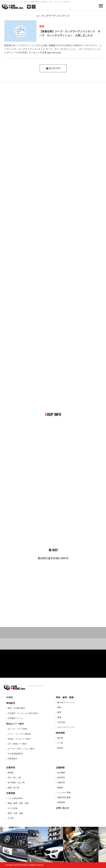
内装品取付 (13, 759)
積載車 (60, 788)
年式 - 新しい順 (14, 778)
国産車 (60, 748)
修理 (59, 712)
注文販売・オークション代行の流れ (23, 713)
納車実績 (60, 733)
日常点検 (61, 722)
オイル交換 (13, 808)
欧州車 (60, 738)
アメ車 (60, 743)
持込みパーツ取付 (15, 724)
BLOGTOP (53, 68)
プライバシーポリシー (35, 686)
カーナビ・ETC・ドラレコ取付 (21, 749)
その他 (11, 818)
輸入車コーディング (66, 702)
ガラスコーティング (66, 727)
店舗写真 (61, 783)
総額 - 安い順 (13, 788)
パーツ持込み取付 (15, 798)
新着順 (11, 773)
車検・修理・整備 (65, 697)
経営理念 (61, 778)
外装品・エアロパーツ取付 (19, 739)
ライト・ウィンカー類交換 (19, 734)
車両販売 (11, 703)
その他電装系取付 (15, 754)
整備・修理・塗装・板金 (18, 803)
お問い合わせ (62, 808)
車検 (59, 707)
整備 (59, 717)
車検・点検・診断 (15, 813)
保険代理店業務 (64, 797)
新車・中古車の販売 (16, 708)
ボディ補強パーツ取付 (17, 744)
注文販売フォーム (15, 718)
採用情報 (61, 802)
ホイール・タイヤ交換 (17, 729)
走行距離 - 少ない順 (16, 783)
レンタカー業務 (64, 793)
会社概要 (61, 773)
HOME (10, 697)
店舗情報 (60, 768)
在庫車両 (11, 768)
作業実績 (11, 793)
